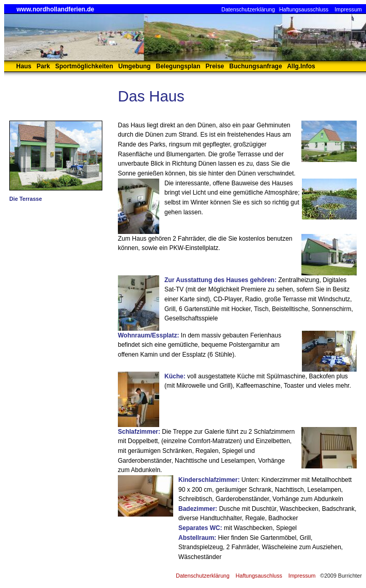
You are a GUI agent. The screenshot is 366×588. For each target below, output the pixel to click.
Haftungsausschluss (304, 9)
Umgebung (135, 66)
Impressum (348, 9)
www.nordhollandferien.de (55, 9)
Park (43, 66)
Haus (24, 66)
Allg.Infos (301, 66)
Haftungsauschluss (259, 576)
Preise (215, 66)
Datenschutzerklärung (248, 9)
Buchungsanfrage (256, 66)
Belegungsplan (178, 66)
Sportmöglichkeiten (84, 66)
